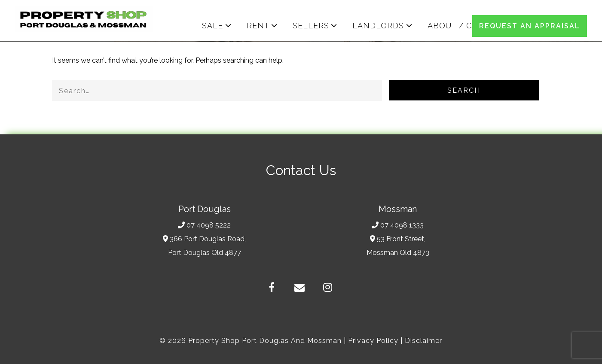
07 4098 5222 (204, 225)
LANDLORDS (378, 26)
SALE (212, 26)
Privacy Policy (373, 341)
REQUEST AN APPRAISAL (530, 26)
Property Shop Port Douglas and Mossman (265, 341)
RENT (258, 26)
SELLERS (311, 26)
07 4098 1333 (398, 225)
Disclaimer (423, 341)
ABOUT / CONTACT (467, 26)
